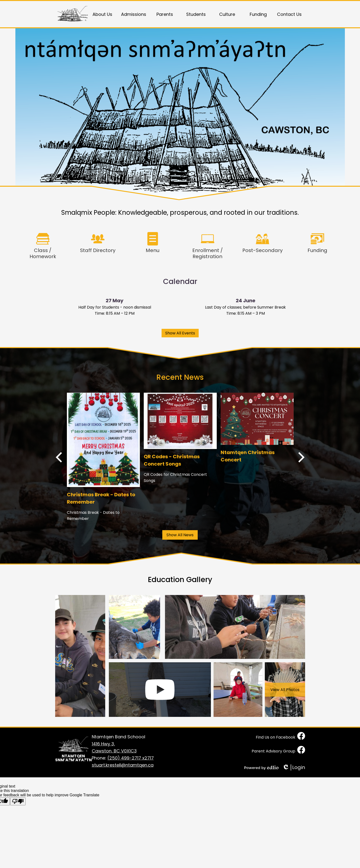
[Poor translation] (18, 801)
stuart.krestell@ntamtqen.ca (123, 765)
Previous (59, 457)
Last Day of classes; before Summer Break (245, 307)
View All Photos (285, 690)
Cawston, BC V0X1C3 (123, 747)
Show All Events (180, 333)
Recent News (180, 377)
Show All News (180, 535)
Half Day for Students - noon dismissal (115, 307)
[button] (103, 14)
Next (301, 457)
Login (294, 767)
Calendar (180, 282)
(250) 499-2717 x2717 (131, 758)
